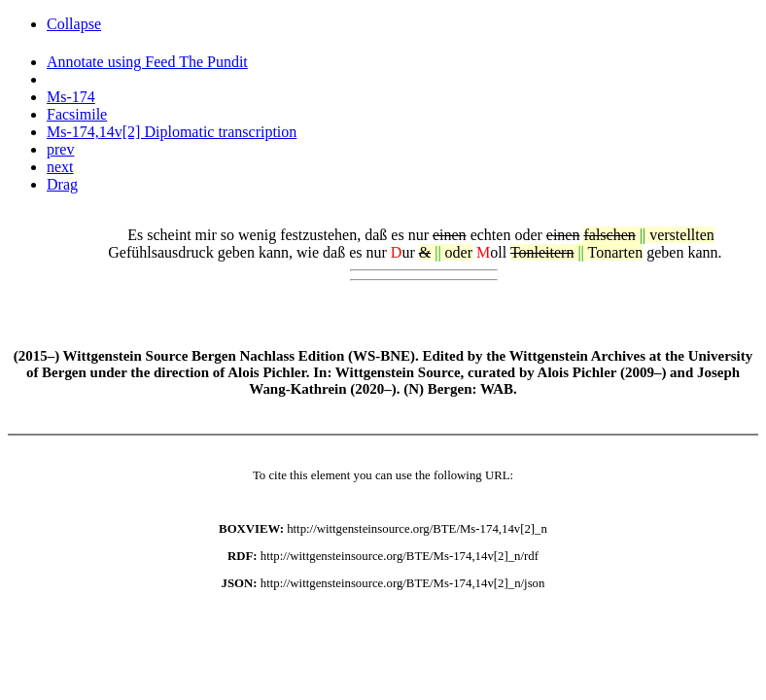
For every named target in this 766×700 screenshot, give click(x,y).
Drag (62, 184)
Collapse (74, 24)
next (60, 167)
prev (60, 149)
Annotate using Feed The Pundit (147, 62)
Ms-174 (71, 97)
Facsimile (77, 114)
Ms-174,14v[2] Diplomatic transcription (172, 132)
